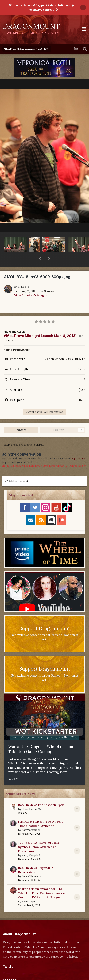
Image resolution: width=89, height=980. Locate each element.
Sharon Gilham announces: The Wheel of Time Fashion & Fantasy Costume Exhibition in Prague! (42, 883)
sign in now (79, 448)
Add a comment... (18, 471)
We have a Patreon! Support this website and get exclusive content (42, 7)
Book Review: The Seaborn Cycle (41, 795)
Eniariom (23, 277)
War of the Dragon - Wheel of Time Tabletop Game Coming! (41, 739)
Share (21, 420)
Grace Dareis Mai (32, 799)
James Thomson (31, 866)
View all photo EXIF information (45, 402)
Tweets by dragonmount (20, 963)
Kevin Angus (29, 892)
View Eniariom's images (31, 285)
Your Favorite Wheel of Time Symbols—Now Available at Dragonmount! (39, 837)
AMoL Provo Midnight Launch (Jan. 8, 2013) (40, 326)
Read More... (17, 769)
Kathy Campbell (31, 820)
